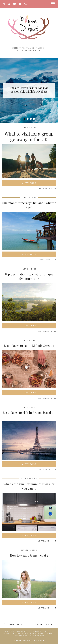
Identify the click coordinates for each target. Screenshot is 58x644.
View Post (29, 183)
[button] (54, 4)
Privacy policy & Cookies (30, 636)
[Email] (20, 4)
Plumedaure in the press (28, 634)
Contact (37, 631)
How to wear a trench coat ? (29, 555)
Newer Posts (45, 624)
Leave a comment (47, 188)
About (51, 634)
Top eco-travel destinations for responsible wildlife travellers (29, 90)
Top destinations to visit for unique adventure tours (29, 276)
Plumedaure (20, 631)
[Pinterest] (9, 4)
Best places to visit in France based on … (29, 415)
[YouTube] (15, 4)
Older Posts (13, 624)
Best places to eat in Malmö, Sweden (29, 345)
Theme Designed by (29, 641)
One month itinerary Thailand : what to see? (29, 205)
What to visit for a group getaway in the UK (29, 136)
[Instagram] (4, 4)
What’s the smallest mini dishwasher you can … (29, 486)
